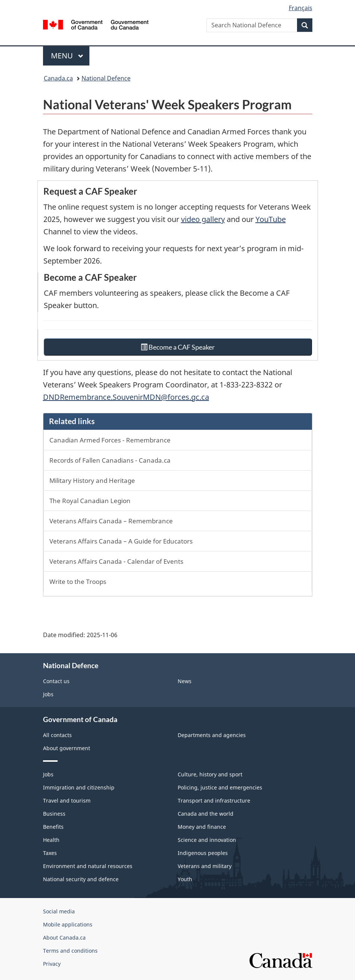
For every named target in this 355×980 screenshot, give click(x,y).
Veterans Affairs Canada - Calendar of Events (116, 561)
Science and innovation (207, 840)
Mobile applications (68, 924)
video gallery (203, 219)
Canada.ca (58, 78)
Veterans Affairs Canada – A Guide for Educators (121, 541)
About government (67, 748)
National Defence (106, 78)
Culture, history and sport (210, 774)
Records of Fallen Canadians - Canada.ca (110, 460)
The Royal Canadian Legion (90, 500)
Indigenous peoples (203, 853)
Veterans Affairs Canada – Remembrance (111, 521)
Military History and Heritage (92, 480)
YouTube (271, 219)
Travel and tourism (67, 801)
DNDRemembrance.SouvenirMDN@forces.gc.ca (126, 397)
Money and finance (202, 827)
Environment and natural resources (88, 866)
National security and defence (81, 879)
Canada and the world (206, 814)
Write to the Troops (78, 581)
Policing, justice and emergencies (220, 787)
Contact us (56, 681)
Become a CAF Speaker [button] (177, 347)
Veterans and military (205, 866)
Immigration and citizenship (79, 787)
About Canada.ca (64, 938)
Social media (59, 911)
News (185, 681)
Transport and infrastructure (214, 801)
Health (51, 840)
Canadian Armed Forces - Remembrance (110, 440)
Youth (185, 879)
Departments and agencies (212, 735)
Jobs (48, 694)
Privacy (52, 964)
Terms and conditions (70, 951)
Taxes (50, 853)
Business (54, 814)
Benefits (53, 827)
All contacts (57, 735)
